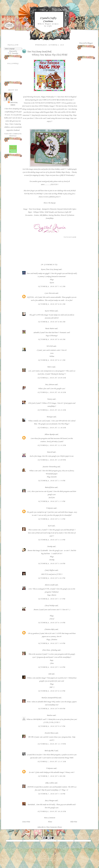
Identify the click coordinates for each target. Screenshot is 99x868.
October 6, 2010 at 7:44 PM (52, 667)
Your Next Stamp (63, 115)
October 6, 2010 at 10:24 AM (52, 410)
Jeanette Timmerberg (50, 467)
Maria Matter (50, 329)
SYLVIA (53, 184)
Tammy (50, 399)
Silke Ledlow (50, 783)
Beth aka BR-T (50, 751)
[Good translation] (45, 838)
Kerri (50, 526)
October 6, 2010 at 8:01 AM (52, 304)
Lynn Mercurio (50, 293)
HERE (64, 55)
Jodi (50, 674)
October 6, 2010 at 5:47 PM (52, 599)
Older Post (74, 822)
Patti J (50, 367)
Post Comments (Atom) (54, 827)
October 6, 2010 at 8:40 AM (52, 339)
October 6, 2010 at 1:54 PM (52, 481)
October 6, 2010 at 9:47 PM (52, 726)
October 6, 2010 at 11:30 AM (52, 428)
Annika (50, 546)
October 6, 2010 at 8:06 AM (52, 322)
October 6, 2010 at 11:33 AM (52, 445)
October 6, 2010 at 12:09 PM (52, 460)
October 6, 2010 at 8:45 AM (52, 360)
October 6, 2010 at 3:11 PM (52, 540)
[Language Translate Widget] (13, 49)
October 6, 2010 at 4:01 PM (52, 578)
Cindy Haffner (50, 570)
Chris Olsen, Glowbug (50, 650)
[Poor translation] (51, 838)
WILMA (50, 346)
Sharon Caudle (50, 585)
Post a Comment (50, 818)
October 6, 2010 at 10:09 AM (52, 378)
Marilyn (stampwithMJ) (50, 698)
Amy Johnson (50, 385)
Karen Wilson (50, 311)
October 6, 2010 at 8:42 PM (52, 691)
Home (50, 822)
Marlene (50, 715)
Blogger (90, 43)
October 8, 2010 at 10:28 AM (52, 811)
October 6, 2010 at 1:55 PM (52, 501)
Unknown (50, 508)
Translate (13, 53)
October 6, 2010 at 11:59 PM (52, 744)
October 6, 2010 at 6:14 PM (52, 623)
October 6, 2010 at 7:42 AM (52, 286)
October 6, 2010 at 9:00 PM (52, 709)
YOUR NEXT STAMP (43, 103)
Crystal (14, 103)
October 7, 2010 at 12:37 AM (52, 762)
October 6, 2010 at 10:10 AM (52, 392)
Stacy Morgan (50, 801)
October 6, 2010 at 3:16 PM (52, 564)
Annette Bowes (50, 733)
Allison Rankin (50, 434)
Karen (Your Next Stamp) (50, 269)
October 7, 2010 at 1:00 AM (52, 776)
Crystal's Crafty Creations (48, 20)
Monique (50, 417)
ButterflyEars (50, 487)
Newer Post (26, 822)
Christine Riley (50, 629)
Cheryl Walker (50, 606)
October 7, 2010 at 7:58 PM (52, 794)
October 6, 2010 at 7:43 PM (52, 643)
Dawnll (50, 452)
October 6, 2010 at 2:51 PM (52, 519)
